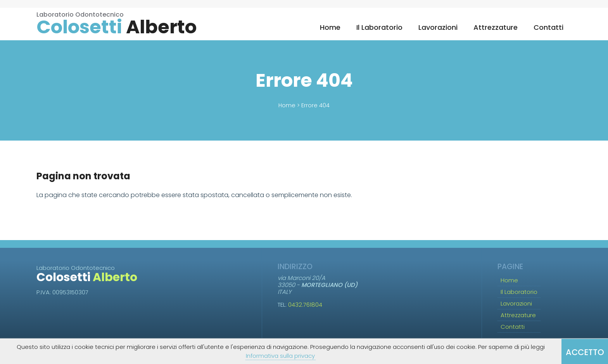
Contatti (548, 27)
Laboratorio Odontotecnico (117, 24)
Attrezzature (496, 27)
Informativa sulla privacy (280, 356)
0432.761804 (305, 305)
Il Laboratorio (379, 27)
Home (330, 27)
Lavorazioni (438, 27)
